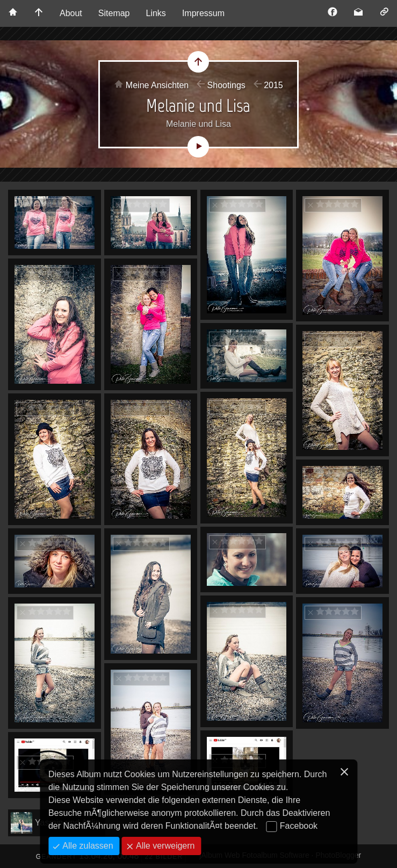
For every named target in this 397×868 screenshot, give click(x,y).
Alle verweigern (164, 846)
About (71, 13)
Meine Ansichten (157, 85)
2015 (273, 85)
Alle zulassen (87, 846)
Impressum (203, 13)
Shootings (226, 85)
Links (156, 13)
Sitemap (114, 13)
